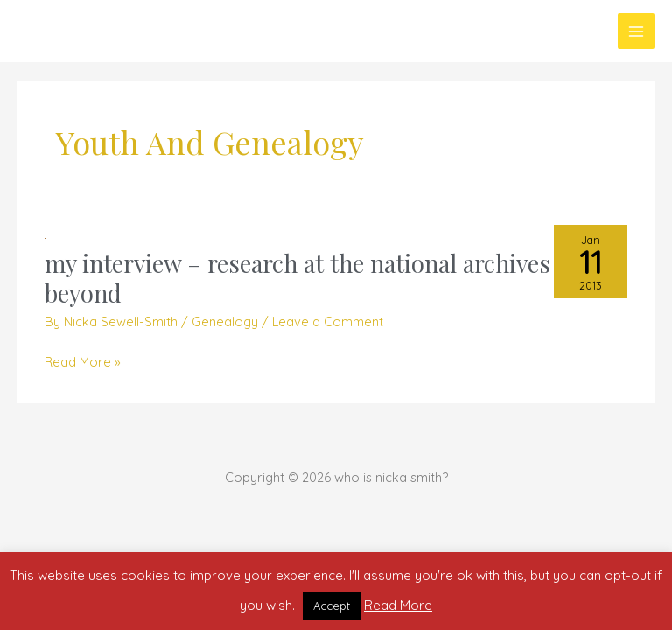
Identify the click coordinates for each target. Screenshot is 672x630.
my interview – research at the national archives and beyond (320, 278)
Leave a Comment (328, 322)
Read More (398, 605)
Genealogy (225, 322)
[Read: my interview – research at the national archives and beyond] (45, 237)
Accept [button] (332, 605)
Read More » (83, 362)
